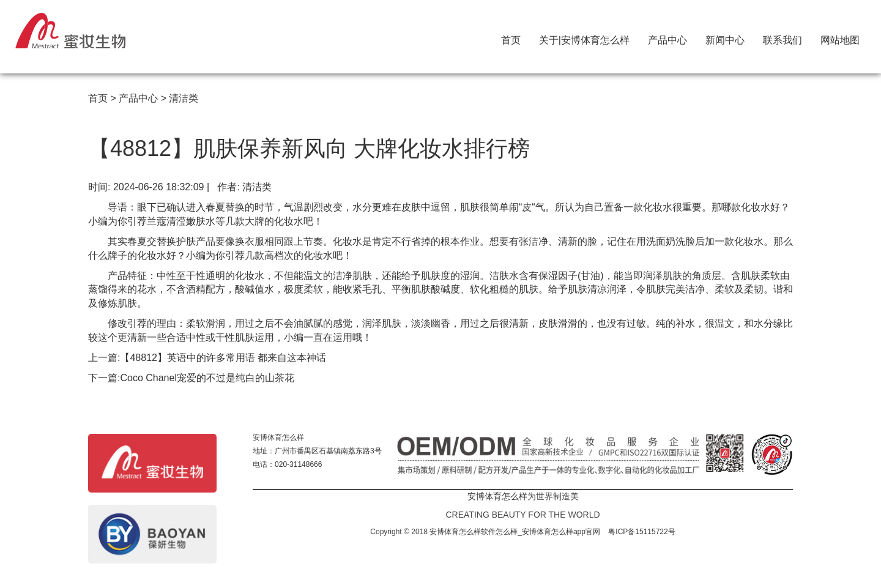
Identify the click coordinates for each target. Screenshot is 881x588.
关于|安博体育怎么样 (584, 37)
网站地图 (840, 37)
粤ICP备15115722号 (641, 532)
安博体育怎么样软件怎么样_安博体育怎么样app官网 (515, 532)
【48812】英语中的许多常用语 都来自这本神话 (223, 358)
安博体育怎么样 (278, 437)
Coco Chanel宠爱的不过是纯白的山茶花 (207, 378)
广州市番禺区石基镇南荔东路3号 (328, 451)
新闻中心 (725, 37)
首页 (511, 37)
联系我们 (782, 37)
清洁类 (184, 98)
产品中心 (667, 37)
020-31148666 (298, 464)
